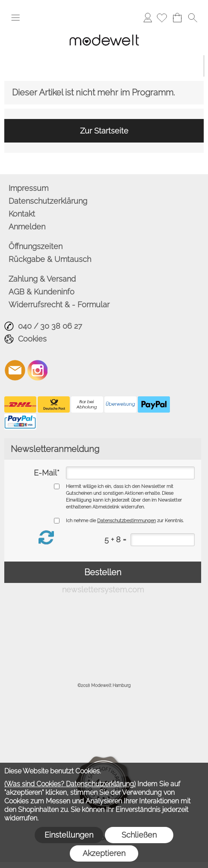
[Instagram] (38, 370)
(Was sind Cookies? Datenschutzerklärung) (70, 784)
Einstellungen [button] (69, 835)
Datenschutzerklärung (48, 201)
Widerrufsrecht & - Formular (59, 305)
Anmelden (148, 17)
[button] (15, 18)
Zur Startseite (104, 131)
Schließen (139, 835)
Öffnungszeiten (36, 246)
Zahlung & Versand (42, 279)
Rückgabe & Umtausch (50, 259)
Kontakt (22, 214)
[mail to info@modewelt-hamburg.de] (15, 370)
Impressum (28, 188)
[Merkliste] (162, 18)
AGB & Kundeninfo (42, 292)
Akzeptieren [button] (104, 853)
